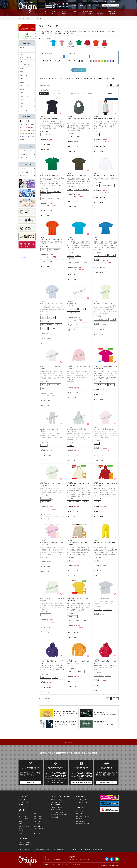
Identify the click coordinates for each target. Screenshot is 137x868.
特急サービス (80, 819)
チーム (85, 262)
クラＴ (59, 199)
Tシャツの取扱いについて (58, 812)
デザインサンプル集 (56, 800)
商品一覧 (29, 18)
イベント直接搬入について (83, 824)
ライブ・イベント (73, 313)
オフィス (98, 609)
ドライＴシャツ (46, 321)
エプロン (22, 82)
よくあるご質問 (24, 172)
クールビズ (108, 609)
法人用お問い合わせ (82, 802)
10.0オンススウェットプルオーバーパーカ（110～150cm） (79, 484)
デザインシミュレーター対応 (51, 61)
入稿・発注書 (23, 839)
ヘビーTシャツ (79, 238)
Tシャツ (106, 238)
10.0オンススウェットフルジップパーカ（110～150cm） (106, 484)
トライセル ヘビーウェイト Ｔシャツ (52, 238)
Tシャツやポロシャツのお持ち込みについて (63, 815)
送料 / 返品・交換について (83, 816)
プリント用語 (54, 817)
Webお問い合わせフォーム (83, 800)
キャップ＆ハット (24, 75)
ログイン (91, 5)
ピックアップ (23, 796)
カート (99, 5)
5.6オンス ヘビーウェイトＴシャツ (79, 174)
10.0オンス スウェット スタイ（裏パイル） (79, 119)
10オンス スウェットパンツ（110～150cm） (106, 543)
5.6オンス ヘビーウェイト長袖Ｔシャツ (106, 174)
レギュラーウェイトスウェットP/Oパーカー (106, 661)
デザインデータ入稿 (24, 842)
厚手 (43, 385)
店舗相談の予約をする (106, 782)
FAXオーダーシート (25, 158)
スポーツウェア (24, 61)
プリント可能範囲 (55, 810)
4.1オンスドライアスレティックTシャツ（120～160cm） (106, 367)
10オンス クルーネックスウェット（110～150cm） (79, 543)
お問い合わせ (23, 175)
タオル (22, 79)
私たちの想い (22, 800)
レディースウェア (24, 65)
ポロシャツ (23, 54)
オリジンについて (25, 850)
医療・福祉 (23, 89)
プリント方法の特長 (56, 805)
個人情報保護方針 (59, 850)
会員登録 (83, 5)
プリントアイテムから (25, 151)
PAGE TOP (69, 743)
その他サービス (80, 821)
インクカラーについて (57, 807)
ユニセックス (46, 195)
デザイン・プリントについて (60, 796)
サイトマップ (73, 850)
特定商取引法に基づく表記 (42, 850)
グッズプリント (23, 805)
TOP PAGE (21, 18)
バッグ (22, 72)
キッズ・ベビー (24, 68)
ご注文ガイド (23, 168)
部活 (78, 255)
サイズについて (80, 811)
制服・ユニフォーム (25, 86)
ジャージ (22, 100)
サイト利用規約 (85, 850)
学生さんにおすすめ (47, 199)
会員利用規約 (98, 850)
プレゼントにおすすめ (48, 135)
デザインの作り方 (55, 802)
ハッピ (22, 93)
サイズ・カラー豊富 (54, 191)
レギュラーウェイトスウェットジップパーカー (52, 661)
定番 (97, 135)
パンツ (22, 103)
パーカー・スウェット (25, 58)
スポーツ (53, 328)
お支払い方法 (80, 814)
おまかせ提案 (23, 154)
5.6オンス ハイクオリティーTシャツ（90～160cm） (79, 599)
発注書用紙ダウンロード (25, 845)
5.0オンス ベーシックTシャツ (52, 174)
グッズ (22, 107)
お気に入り (75, 5)
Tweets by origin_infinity (24, 257)
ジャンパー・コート (25, 96)
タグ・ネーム (23, 110)
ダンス (82, 309)
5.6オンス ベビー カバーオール (52, 118)
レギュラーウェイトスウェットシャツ (79, 660)
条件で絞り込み (79, 70)
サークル (71, 259)
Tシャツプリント (23, 802)
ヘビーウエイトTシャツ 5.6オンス (106, 118)
